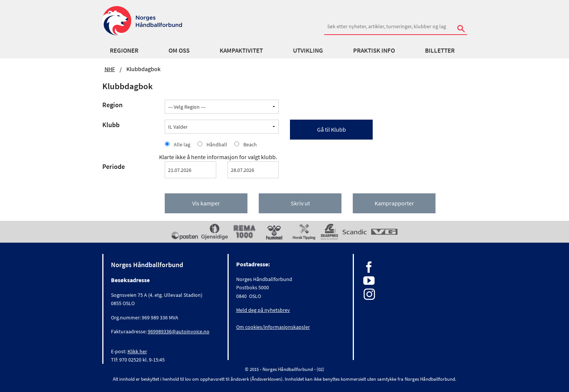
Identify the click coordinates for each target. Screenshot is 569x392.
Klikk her (137, 351)
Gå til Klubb (332, 129)
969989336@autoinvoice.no (179, 331)
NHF (110, 69)
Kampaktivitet (241, 50)
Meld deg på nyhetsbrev (263, 310)
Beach (250, 144)
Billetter (440, 50)
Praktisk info (374, 50)
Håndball (217, 144)
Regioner (124, 50)
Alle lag (182, 144)
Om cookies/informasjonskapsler (273, 327)
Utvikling (308, 50)
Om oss (179, 50)
